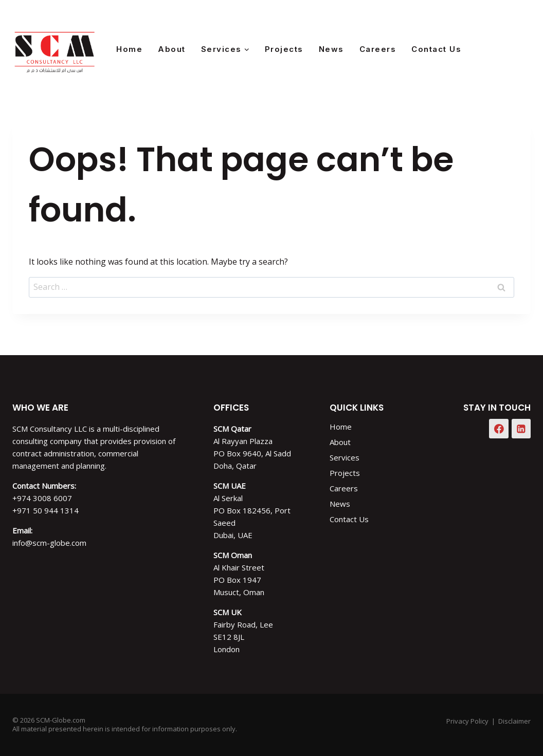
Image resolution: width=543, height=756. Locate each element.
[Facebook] (493, 49)
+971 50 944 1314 (46, 510)
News (331, 49)
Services (345, 457)
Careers (378, 49)
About (172, 49)
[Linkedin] (521, 429)
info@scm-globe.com (49, 543)
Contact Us (436, 49)
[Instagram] (519, 49)
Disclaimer (514, 721)
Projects (284, 49)
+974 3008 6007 (42, 498)
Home (129, 49)
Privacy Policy (467, 721)
